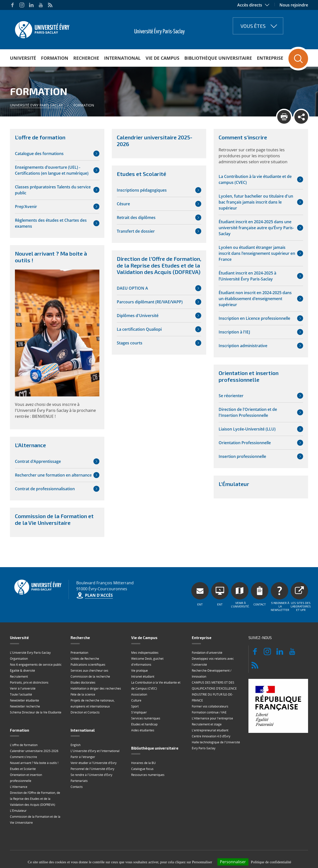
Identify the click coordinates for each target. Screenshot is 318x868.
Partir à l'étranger (83, 757)
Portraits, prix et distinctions (29, 682)
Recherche (86, 58)
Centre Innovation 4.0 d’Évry (211, 736)
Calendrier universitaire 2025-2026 (34, 751)
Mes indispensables (145, 653)
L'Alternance (19, 787)
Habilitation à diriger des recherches (96, 688)
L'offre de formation (24, 745)
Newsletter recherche (25, 706)
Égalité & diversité (22, 671)
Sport (135, 706)
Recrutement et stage (207, 724)
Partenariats (79, 781)
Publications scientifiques (88, 665)
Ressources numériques (148, 775)
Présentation (79, 653)
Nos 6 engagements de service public (36, 665)
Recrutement (19, 677)
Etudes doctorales (83, 682)
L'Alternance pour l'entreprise (212, 718)
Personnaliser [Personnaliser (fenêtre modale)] (233, 862)
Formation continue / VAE (209, 712)
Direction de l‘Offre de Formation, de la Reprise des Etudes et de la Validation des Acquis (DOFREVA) (35, 799)
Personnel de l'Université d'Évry (92, 769)
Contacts (77, 787)
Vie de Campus (162, 58)
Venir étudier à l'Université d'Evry (94, 763)
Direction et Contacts (85, 712)
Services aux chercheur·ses (89, 671)
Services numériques (146, 718)
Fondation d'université (207, 653)
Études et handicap (144, 724)
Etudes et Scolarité (23, 769)
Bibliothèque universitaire (218, 58)
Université (23, 58)
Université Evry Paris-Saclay (36, 105)
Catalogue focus (142, 769)
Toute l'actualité (21, 694)
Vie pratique (139, 671)
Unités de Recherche (85, 659)
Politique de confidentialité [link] (271, 862)
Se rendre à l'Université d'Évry (91, 775)
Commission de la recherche (90, 677)
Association (139, 694)
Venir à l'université (23, 688)
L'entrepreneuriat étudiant (210, 730)
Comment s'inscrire (23, 757)
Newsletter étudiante (24, 700)
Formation (55, 58)
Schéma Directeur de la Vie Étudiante (36, 712)
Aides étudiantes (143, 730)
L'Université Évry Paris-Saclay (30, 653)
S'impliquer (139, 712)
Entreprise (270, 58)
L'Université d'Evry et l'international (95, 751)
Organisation (19, 659)
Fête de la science (83, 694)
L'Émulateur (18, 811)
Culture (136, 700)
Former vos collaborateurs (210, 706)
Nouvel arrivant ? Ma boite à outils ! (34, 763)
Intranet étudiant (143, 677)
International (122, 58)
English (76, 745)
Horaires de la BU (143, 763)
